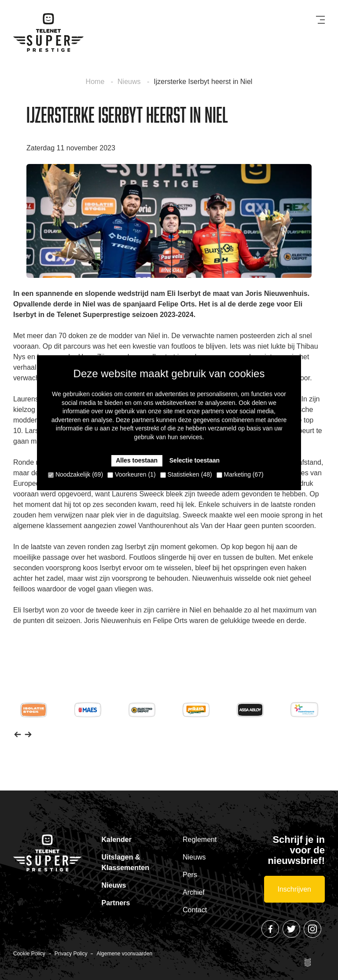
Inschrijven (294, 889)
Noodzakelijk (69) (75, 474)
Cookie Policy (29, 954)
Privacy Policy (71, 954)
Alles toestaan (137, 460)
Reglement (200, 840)
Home (96, 82)
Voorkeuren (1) (132, 474)
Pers (190, 875)
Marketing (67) (240, 474)
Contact (195, 910)
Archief (194, 892)
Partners (116, 903)
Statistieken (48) (186, 474)
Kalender (117, 840)
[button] (18, 734)
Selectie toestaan (195, 460)
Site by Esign (308, 962)
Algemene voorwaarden (124, 954)
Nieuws (130, 82)
